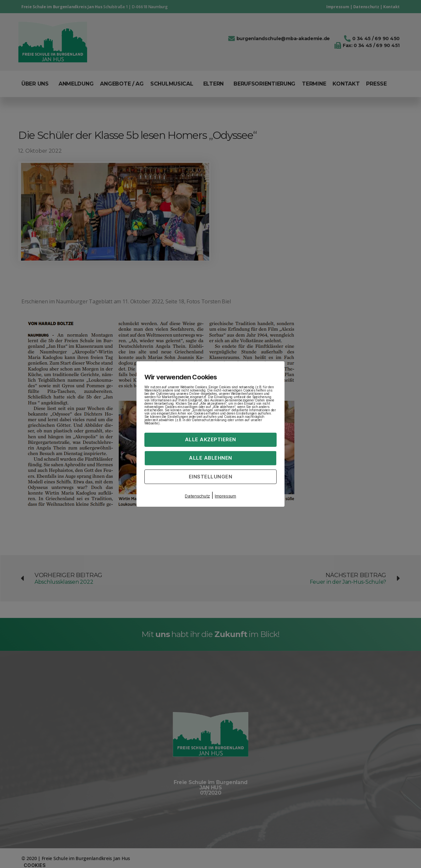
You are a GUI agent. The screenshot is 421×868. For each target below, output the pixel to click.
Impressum (225, 496)
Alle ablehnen (210, 458)
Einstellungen (211, 476)
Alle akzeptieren (210, 439)
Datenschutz (197, 496)
